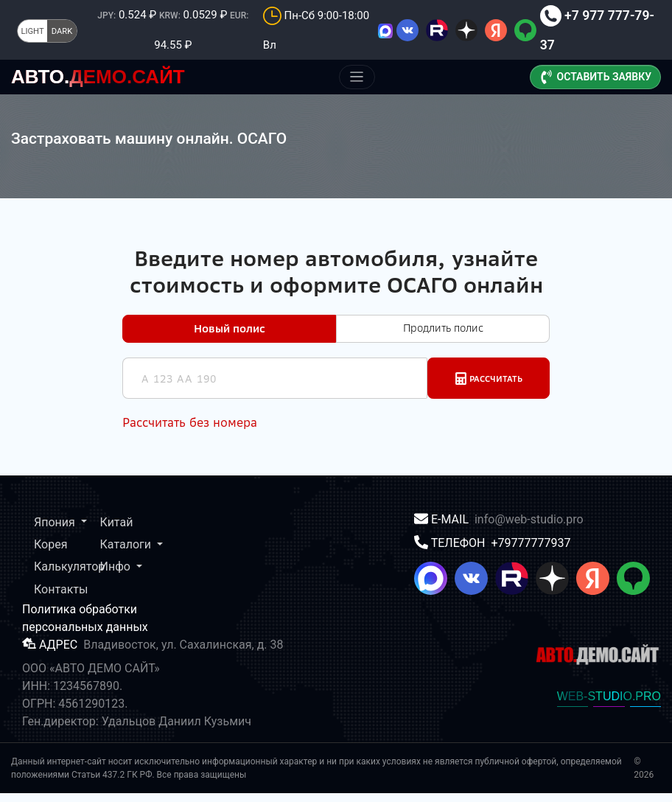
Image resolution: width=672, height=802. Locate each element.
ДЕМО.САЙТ (98, 77)
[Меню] (357, 77)
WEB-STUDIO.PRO (609, 705)
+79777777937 (531, 552)
